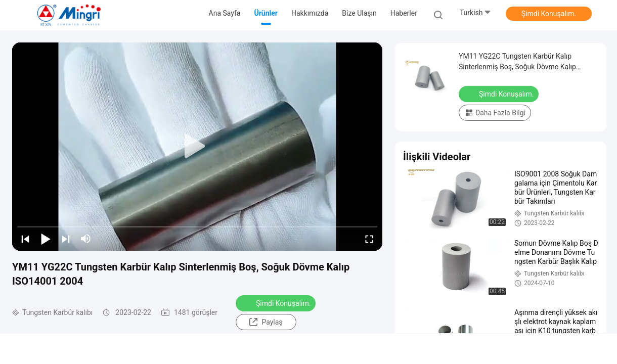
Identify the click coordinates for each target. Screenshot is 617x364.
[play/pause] (46, 239)
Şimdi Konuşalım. (549, 14)
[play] (197, 147)
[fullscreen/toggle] (369, 239)
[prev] (25, 239)
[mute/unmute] (86, 239)
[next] (66, 239)
